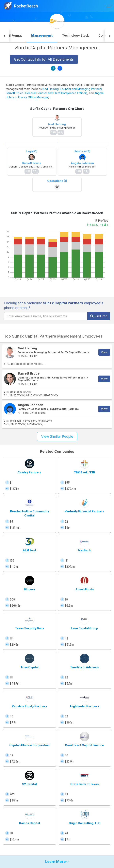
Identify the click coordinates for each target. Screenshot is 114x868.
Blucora (29, 589)
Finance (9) (82, 151)
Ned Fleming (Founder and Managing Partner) (72, 89)
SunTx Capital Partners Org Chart (57, 109)
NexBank (85, 550)
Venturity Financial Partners (84, 511)
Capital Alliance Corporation (29, 745)
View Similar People (57, 436)
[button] (4, 36)
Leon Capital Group (84, 628)
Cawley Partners (29, 472)
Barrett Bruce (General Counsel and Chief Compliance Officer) (47, 93)
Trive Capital (30, 667)
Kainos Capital (30, 823)
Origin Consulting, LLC (85, 823)
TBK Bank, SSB (84, 472)
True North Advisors (84, 667)
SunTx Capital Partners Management (57, 48)
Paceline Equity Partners (29, 706)
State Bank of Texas (85, 784)
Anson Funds (85, 589)
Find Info (99, 316)
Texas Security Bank (30, 628)
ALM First (29, 550)
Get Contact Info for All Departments (44, 59)
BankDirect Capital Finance (85, 745)
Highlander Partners (85, 706)
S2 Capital (29, 784)
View (104, 352)
